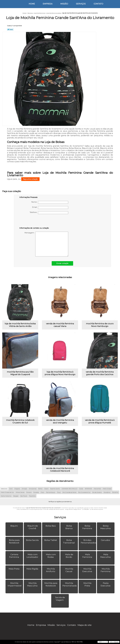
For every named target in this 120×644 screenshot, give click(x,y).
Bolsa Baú (51, 526)
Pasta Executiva (106, 584)
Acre (11, 489)
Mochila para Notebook (51, 584)
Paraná (29, 492)
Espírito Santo (55, 489)
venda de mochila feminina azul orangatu (60, 421)
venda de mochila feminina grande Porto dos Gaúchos (100, 373)
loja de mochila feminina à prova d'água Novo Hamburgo (60, 373)
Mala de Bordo (69, 556)
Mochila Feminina (106, 570)
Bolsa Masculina (106, 527)
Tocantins (32, 496)
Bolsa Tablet (51, 540)
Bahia (40, 489)
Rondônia (107, 492)
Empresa (48, 4)
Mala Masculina (106, 556)
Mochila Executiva (87, 570)
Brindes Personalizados (88, 541)
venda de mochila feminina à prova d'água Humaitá (100, 421)
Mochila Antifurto (51, 570)
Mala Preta (14, 569)
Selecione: (4, 489)
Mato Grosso (107, 489)
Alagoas (17, 489)
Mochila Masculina (33, 584)
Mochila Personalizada (70, 584)
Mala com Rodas (51, 556)
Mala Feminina (87, 556)
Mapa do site (85, 625)
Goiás (81, 489)
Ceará (46, 489)
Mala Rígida (33, 569)
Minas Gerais (20, 492)
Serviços (81, 4)
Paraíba (36, 492)
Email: (50, 208)
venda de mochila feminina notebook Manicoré (60, 470)
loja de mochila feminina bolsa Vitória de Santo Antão (20, 325)
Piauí (59, 492)
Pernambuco (51, 492)
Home (32, 4)
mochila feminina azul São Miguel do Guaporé (20, 373)
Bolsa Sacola (33, 540)
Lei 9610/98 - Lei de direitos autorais (93, 509)
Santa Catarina (6, 496)
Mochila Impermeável (15, 584)
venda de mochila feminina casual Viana (60, 325)
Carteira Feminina (14, 556)
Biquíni (14, 526)
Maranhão (97, 489)
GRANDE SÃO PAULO (69, 489)
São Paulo (24, 496)
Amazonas (33, 489)
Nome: (50, 202)
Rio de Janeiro (97, 492)
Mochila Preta (87, 584)
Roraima (115, 492)
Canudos (106, 540)
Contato (98, 4)
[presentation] (34, 221)
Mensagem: (46, 244)
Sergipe (16, 496)
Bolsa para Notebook (14, 541)
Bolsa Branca (69, 527)
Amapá (24, 489)
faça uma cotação (30, 179)
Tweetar (10, 29)
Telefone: (49, 213)
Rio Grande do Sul (84, 492)
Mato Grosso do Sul (7, 492)
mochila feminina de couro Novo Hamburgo (100, 325)
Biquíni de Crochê (33, 527)
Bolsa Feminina (87, 527)
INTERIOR (88, 489)
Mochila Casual (69, 570)
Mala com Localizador (33, 556)
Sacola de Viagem (60, 599)
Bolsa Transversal (69, 541)
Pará (42, 492)
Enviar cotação (62, 263)
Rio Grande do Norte (69, 492)
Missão (64, 4)
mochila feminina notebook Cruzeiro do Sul (20, 421)
